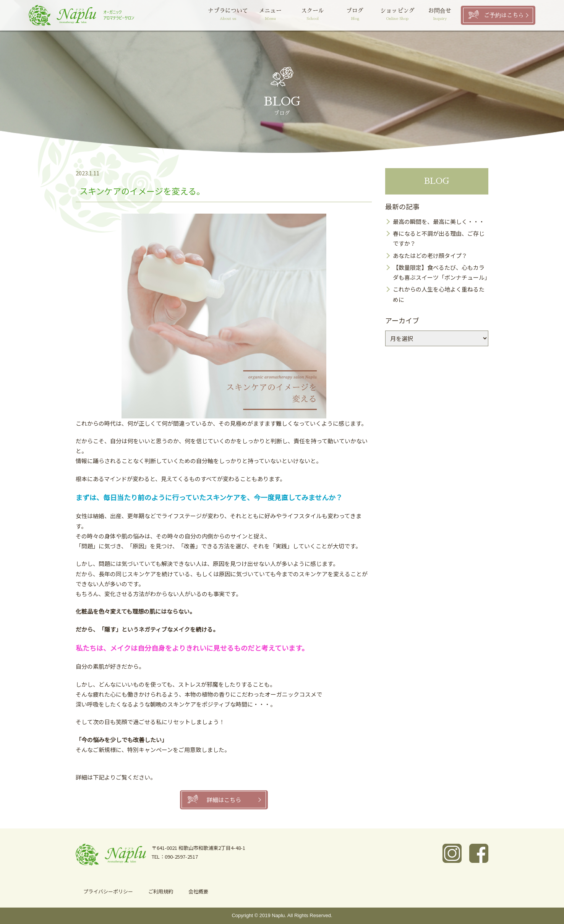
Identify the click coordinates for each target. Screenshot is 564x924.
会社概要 (198, 891)
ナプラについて (228, 15)
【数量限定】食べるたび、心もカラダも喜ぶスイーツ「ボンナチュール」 (441, 272)
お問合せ (440, 15)
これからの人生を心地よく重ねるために (439, 294)
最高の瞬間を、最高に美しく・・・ (439, 221)
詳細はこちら (224, 800)
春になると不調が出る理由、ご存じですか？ (439, 238)
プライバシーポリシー (108, 891)
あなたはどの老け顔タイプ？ (430, 255)
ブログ (355, 15)
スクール (313, 15)
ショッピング (397, 15)
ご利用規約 (161, 891)
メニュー (270, 15)
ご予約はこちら (504, 15)
